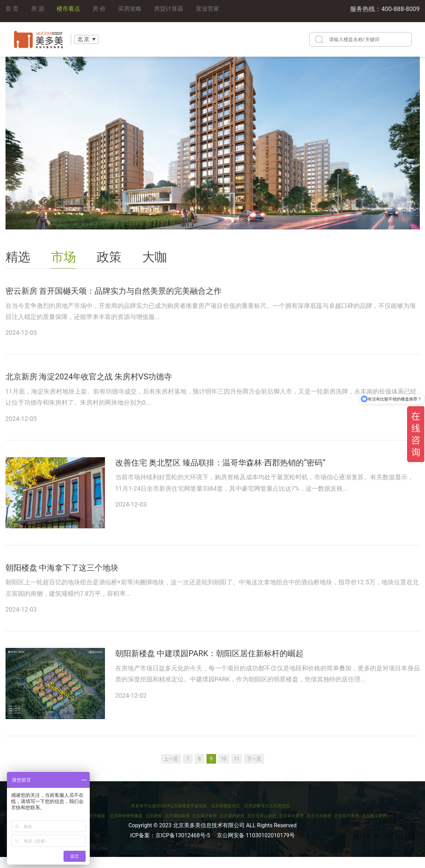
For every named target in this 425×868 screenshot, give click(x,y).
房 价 (102, 11)
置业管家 (215, 11)
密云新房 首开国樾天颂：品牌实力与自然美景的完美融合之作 (147, 293)
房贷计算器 (175, 11)
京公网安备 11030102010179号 (256, 846)
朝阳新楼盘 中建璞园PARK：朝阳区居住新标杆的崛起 (238, 666)
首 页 (12, 11)
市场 (64, 257)
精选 (18, 257)
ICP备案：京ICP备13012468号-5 (170, 846)
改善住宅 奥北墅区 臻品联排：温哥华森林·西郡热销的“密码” (252, 472)
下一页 (254, 770)
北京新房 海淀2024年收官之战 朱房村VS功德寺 (114, 383)
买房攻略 (134, 11)
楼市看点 (70, 11)
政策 (109, 257)
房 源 (39, 11)
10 (224, 770)
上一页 (171, 770)
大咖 (155, 257)
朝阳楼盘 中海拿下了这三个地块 (79, 577)
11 (237, 770)
